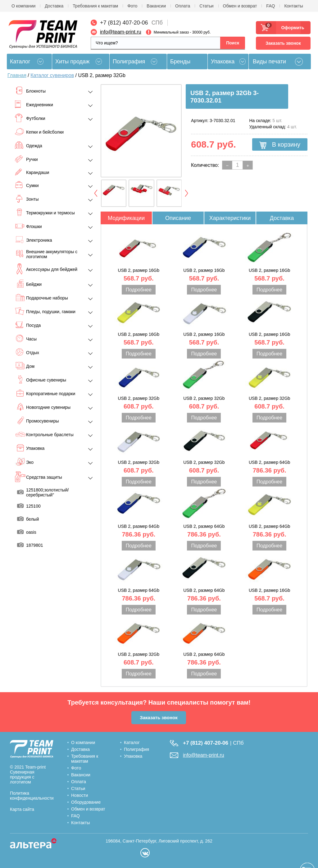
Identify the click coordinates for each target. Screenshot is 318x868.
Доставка (54, 6)
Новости (79, 795)
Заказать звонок (283, 43)
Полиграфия (129, 62)
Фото (132, 6)
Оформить (291, 28)
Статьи (206, 6)
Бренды (180, 62)
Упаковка (223, 62)
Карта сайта (22, 809)
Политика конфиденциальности (32, 796)
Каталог (132, 742)
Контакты (293, 6)
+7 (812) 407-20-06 (124, 23)
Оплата (183, 6)
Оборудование (86, 802)
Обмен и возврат (240, 6)
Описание (178, 218)
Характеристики (230, 218)
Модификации (126, 218)
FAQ (270, 6)
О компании (23, 6)
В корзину (280, 145)
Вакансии (156, 6)
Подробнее (139, 290)
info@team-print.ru (121, 32)
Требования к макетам (95, 6)
